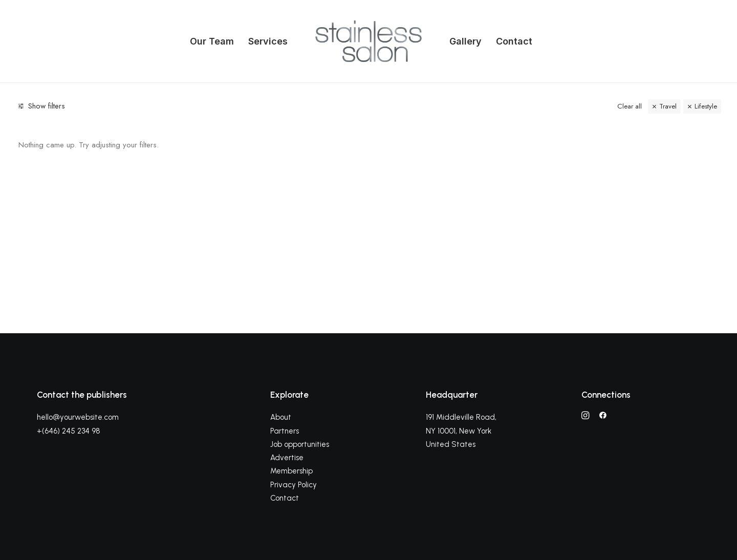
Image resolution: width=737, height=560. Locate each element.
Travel (668, 106)
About (281, 417)
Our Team (212, 41)
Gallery (465, 41)
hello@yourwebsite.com (78, 417)
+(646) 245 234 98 (69, 431)
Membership (291, 471)
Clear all (630, 106)
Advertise (287, 458)
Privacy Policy (294, 485)
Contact (514, 41)
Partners (285, 431)
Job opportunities (300, 444)
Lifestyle (706, 106)
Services (268, 41)
